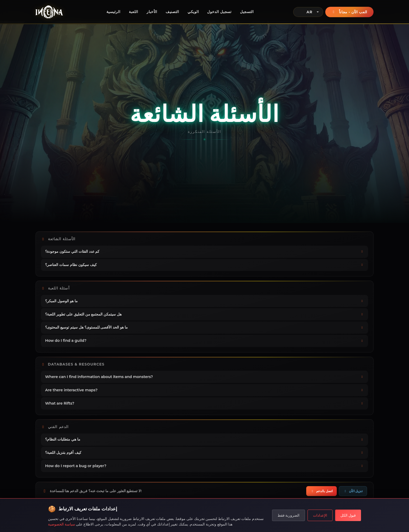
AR (305, 12)
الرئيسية (113, 12)
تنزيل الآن (353, 491)
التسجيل (247, 12)
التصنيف (172, 12)
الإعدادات (320, 515)
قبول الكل (348, 515)
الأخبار (152, 12)
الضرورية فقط (289, 515)
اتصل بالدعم (321, 491)
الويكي (193, 12)
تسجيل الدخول (219, 12)
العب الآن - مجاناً (349, 12)
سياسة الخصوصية (62, 524)
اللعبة (134, 12)
